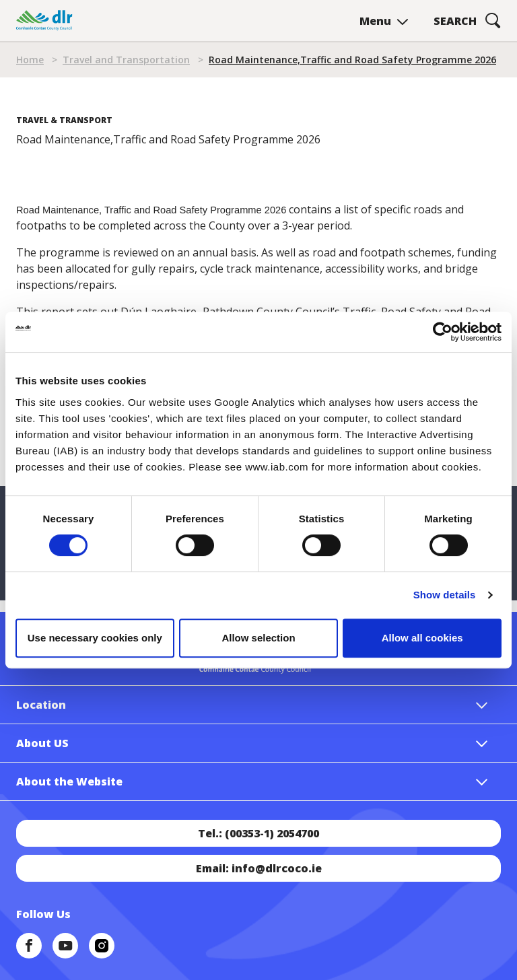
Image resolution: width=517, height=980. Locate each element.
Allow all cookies (422, 638)
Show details (445, 595)
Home (30, 60)
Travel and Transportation (126, 60)
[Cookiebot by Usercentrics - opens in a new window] (443, 332)
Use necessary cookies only (95, 638)
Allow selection (258, 638)
